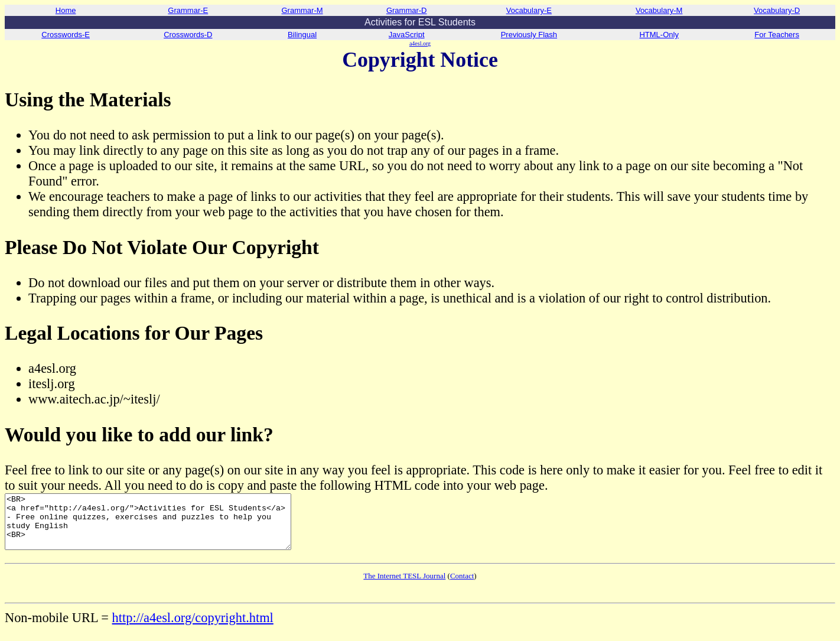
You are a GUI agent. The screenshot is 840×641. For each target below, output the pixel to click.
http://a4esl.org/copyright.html (193, 628)
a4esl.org (420, 43)
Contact (462, 586)
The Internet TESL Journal (404, 586)
